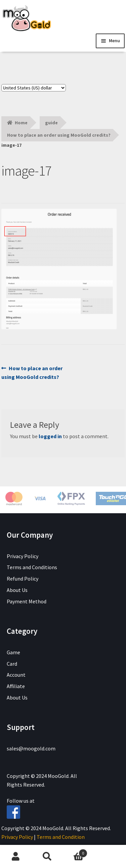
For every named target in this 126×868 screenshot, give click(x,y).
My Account (16, 857)
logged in (50, 436)
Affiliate (16, 686)
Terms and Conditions (32, 567)
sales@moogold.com (31, 748)
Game (13, 652)
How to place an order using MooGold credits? (59, 135)
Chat (110, 857)
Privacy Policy (23, 556)
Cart (75, 852)
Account (16, 675)
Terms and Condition (61, 837)
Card (12, 664)
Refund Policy (23, 579)
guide (51, 123)
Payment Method (27, 601)
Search (47, 857)
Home (21, 123)
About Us (17, 590)
